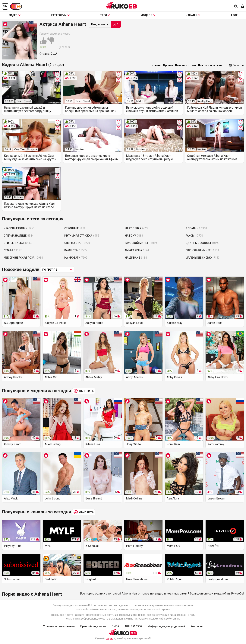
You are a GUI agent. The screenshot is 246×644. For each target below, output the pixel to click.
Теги (105, 15)
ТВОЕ (234, 15)
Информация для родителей (166, 626)
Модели (148, 15)
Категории (60, 15)
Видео (14, 15)
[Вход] (243, 6)
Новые (156, 65)
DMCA (115, 626)
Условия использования (59, 626)
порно (110, 638)
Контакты (197, 626)
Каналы (193, 15)
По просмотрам (185, 65)
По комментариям (210, 65)
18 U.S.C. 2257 (133, 626)
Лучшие (168, 65)
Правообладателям (93, 626)
